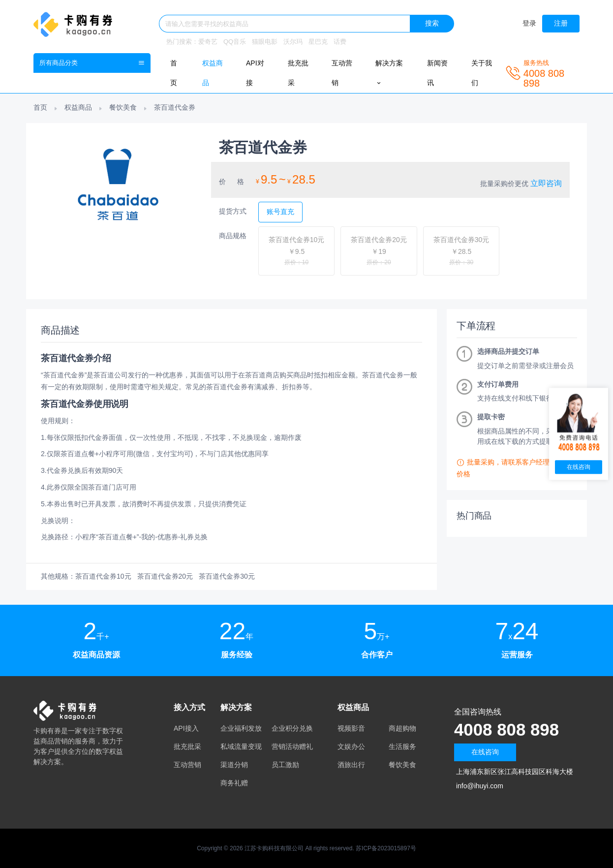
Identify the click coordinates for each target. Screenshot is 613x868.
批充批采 (187, 746)
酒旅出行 (351, 765)
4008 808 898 (508, 729)
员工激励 (285, 765)
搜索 (432, 23)
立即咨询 (546, 183)
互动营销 (187, 765)
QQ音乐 (235, 42)
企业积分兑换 (292, 728)
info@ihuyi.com (480, 786)
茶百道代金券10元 (103, 576)
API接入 (186, 728)
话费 (340, 42)
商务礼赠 (234, 783)
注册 (561, 23)
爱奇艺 (208, 42)
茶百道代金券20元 (165, 576)
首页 (40, 107)
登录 (529, 23)
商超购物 (402, 728)
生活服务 (402, 746)
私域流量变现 (241, 746)
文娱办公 (351, 746)
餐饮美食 (123, 107)
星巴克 (318, 42)
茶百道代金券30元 (227, 576)
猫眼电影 (265, 42)
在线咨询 (485, 752)
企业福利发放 (241, 728)
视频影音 (351, 728)
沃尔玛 (293, 42)
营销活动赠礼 (292, 746)
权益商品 (78, 107)
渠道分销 (234, 765)
